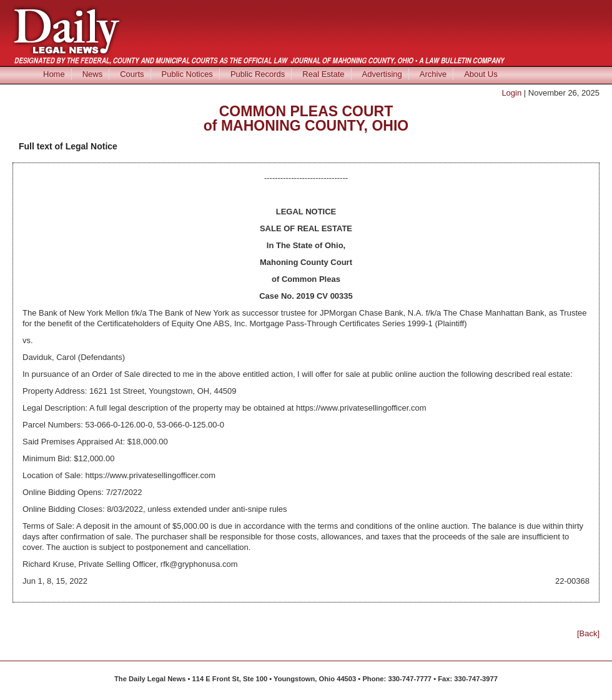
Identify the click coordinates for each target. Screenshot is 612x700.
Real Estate (323, 74)
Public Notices (187, 74)
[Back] (588, 633)
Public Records (258, 74)
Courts (132, 74)
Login (511, 93)
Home (54, 74)
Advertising (382, 74)
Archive (433, 74)
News (93, 74)
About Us (481, 74)
